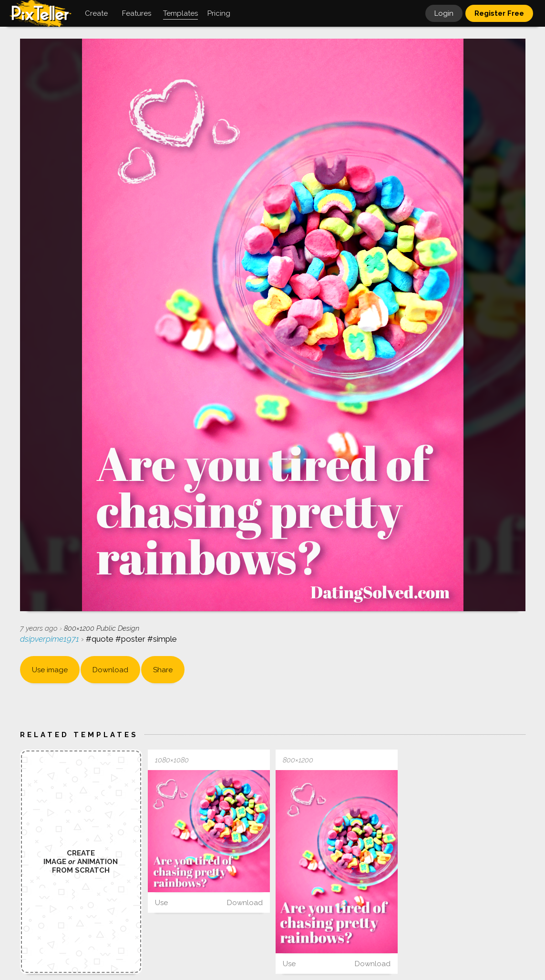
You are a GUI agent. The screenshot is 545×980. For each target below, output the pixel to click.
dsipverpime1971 (51, 639)
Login (444, 13)
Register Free (499, 13)
